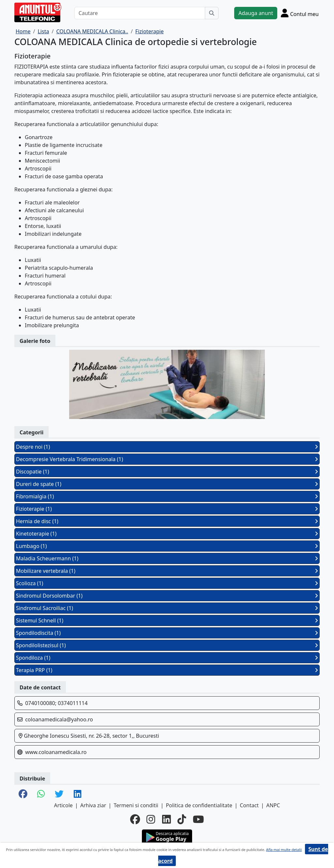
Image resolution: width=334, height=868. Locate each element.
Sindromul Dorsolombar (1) (167, 596)
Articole (63, 805)
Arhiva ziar (93, 805)
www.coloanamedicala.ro (56, 752)
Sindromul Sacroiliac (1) (167, 608)
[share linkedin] (78, 794)
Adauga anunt (256, 13)
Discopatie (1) (167, 472)
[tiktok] (182, 819)
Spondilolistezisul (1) (167, 645)
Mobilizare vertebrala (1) (167, 571)
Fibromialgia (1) (167, 496)
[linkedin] (167, 819)
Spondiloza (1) (167, 658)
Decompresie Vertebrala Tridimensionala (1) (167, 459)
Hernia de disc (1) (167, 521)
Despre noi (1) (167, 447)
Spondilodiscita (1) (167, 633)
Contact (249, 805)
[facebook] (135, 819)
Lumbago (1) (167, 546)
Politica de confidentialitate (199, 805)
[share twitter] (59, 794)
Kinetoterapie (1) (167, 534)
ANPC (273, 805)
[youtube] (198, 819)
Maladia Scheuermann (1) (167, 558)
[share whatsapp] (41, 794)
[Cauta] (212, 13)
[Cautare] (140, 13)
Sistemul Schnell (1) (167, 620)
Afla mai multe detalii (284, 850)
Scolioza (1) (167, 583)
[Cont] (300, 13)
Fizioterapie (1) (167, 509)
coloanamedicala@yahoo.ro (59, 719)
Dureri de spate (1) (167, 484)
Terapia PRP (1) (167, 670)
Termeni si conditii (136, 805)
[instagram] (151, 819)
